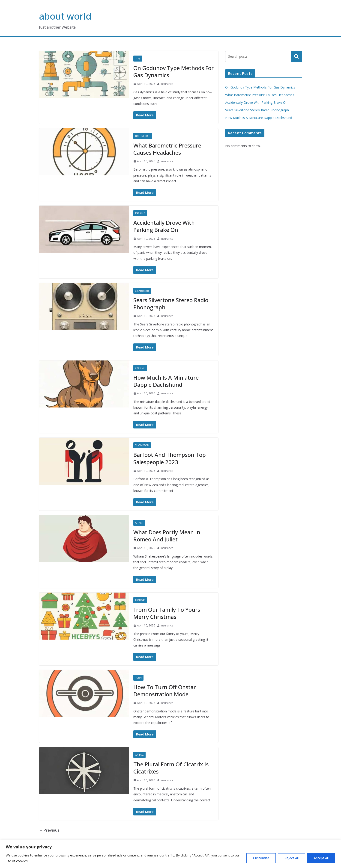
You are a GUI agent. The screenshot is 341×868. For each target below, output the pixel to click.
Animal (139, 755)
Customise (261, 858)
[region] (170, 854)
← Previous (49, 830)
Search (296, 56)
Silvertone (142, 291)
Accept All (321, 858)
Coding (140, 368)
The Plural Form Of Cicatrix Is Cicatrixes (171, 768)
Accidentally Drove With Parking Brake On (164, 226)
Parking (140, 213)
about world (65, 16)
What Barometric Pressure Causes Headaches (167, 149)
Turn (138, 678)
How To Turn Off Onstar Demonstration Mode (165, 691)
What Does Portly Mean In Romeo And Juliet (167, 536)
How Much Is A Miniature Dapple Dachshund (166, 381)
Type (138, 59)
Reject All (292, 858)
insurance (167, 84)
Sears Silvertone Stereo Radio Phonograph (171, 304)
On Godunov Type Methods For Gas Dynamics (173, 71)
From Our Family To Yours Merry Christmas (167, 613)
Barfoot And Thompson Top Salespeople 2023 (170, 458)
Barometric (143, 136)
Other (139, 523)
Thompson (142, 445)
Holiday (140, 600)
